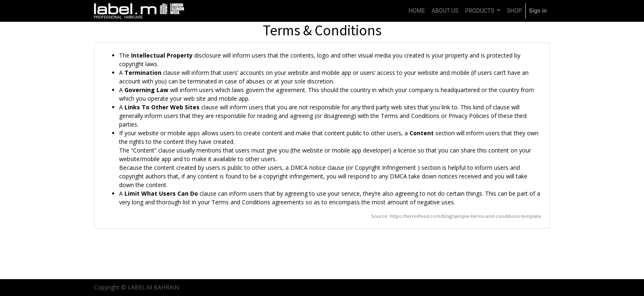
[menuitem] (417, 11)
